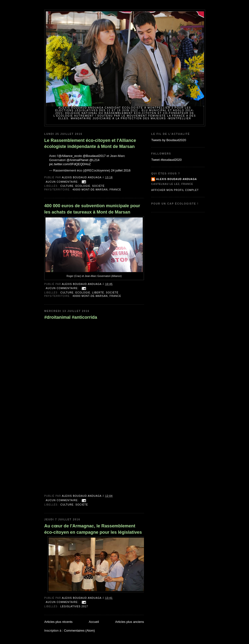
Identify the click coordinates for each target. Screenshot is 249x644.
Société (98, 186)
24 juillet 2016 (121, 170)
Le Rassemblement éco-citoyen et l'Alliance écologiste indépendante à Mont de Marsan (90, 143)
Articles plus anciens (130, 622)
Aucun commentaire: (63, 182)
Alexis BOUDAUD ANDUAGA (177, 179)
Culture (67, 186)
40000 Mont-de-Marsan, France (97, 190)
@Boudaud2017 (94, 156)
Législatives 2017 (74, 606)
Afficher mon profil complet (175, 190)
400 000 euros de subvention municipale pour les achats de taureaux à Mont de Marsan (92, 209)
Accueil (94, 622)
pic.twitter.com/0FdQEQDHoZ (70, 164)
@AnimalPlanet (78, 160)
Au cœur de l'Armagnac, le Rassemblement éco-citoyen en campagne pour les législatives (93, 529)
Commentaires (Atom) (79, 631)
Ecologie (83, 186)
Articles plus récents (58, 622)
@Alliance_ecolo (70, 156)
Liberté (98, 293)
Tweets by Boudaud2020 (169, 140)
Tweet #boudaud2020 (166, 160)
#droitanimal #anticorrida (71, 317)
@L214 (94, 160)
